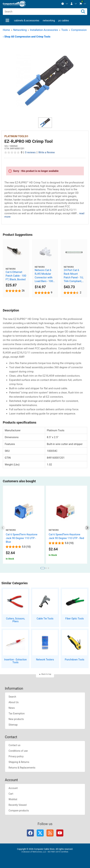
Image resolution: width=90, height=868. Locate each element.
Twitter (40, 833)
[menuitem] (65, 4)
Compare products (19, 811)
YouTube (60, 833)
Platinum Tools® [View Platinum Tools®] (16, 136)
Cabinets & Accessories (27, 20)
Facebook (30, 833)
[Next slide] (87, 528)
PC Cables (64, 20)
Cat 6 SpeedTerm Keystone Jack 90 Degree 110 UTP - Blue (22, 538)
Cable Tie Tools (45, 619)
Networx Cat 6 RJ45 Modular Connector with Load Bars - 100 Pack (44, 276)
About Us (14, 702)
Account (13, 788)
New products (16, 719)
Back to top (46, 674)
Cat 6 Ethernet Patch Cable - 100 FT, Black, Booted (16, 276)
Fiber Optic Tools (74, 619)
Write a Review (46, 152)
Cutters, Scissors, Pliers (15, 620)
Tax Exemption (17, 713)
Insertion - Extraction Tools (15, 661)
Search (12, 697)
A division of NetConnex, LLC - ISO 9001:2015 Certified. (45, 852)
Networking (49, 20)
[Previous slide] (3, 528)
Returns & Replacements (22, 768)
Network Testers (45, 660)
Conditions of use (18, 751)
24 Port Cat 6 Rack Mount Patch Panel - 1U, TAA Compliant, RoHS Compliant (74, 276)
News (12, 708)
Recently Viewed (18, 805)
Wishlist (13, 799)
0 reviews (30, 152)
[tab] (43, 568)
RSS (50, 833)
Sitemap (13, 725)
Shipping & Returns (19, 762)
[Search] (83, 12)
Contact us (14, 745)
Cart (11, 794)
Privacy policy (16, 756)
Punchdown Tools (74, 660)
